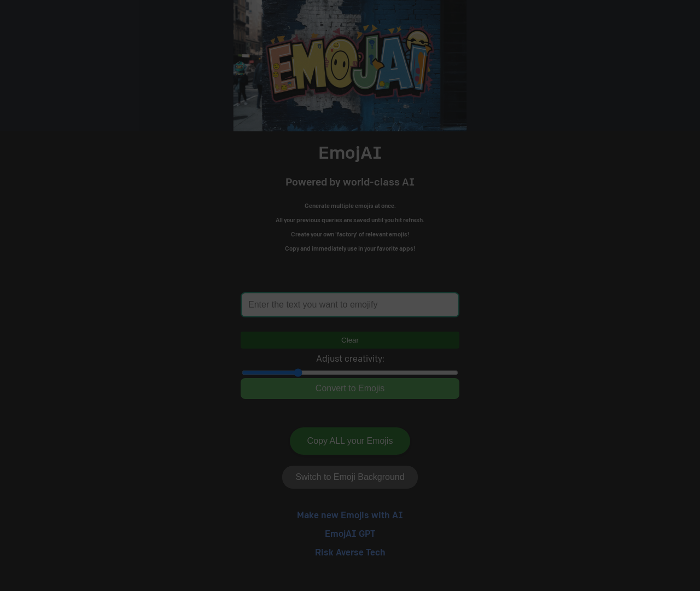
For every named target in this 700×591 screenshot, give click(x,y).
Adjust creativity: (350, 359)
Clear (350, 340)
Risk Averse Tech (350, 553)
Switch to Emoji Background (350, 477)
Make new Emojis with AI (350, 516)
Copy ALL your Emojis (350, 441)
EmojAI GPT (350, 534)
